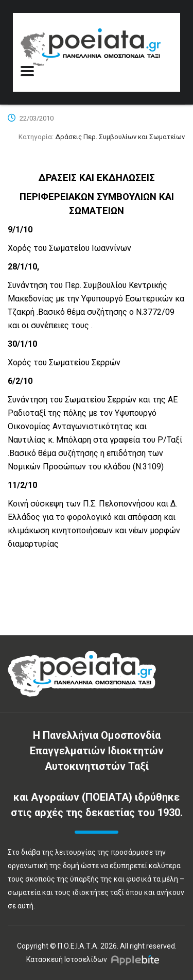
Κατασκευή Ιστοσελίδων (67, 959)
